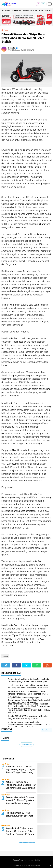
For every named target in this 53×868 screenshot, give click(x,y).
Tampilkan (46, 730)
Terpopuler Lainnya (27, 843)
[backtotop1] (51, 865)
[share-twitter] (26, 665)
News (8, 11)
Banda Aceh (16, 11)
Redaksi (38, 860)
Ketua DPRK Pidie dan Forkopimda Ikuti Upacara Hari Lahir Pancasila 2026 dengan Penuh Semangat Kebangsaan (21, 786)
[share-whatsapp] (37, 665)
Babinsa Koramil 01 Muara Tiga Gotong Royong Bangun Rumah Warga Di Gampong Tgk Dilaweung (20, 771)
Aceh (41, 11)
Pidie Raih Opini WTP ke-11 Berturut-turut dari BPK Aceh (20, 814)
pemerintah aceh (30, 11)
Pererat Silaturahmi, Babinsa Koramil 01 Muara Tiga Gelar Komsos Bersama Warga (20, 800)
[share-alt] (6, 665)
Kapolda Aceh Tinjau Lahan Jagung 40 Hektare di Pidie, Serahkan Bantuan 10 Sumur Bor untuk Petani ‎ (20, 833)
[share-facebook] (16, 665)
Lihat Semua (27, 744)
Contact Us (29, 860)
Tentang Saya (18, 860)
